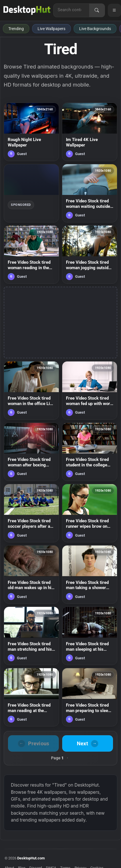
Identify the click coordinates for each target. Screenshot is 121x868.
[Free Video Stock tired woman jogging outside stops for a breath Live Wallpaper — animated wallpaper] (90, 255)
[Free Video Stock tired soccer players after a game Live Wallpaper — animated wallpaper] (31, 513)
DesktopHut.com (31, 858)
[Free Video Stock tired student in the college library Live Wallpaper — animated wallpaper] (90, 452)
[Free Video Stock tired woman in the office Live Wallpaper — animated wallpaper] (31, 390)
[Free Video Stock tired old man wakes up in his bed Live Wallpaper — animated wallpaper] (31, 574)
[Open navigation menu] (114, 10)
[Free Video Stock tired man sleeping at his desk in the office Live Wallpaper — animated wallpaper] (90, 636)
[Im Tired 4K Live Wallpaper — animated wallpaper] (90, 132)
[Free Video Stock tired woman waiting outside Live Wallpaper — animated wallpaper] (90, 193)
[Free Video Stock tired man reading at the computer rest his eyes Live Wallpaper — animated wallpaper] (31, 697)
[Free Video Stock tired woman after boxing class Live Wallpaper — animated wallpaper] (31, 452)
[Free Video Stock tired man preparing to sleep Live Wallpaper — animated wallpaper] (90, 697)
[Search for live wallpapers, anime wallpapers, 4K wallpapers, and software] (71, 10)
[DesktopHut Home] (27, 10)
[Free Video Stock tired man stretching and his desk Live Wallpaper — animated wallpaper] (31, 636)
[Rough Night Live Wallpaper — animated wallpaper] (31, 132)
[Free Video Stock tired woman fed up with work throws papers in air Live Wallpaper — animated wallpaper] (90, 390)
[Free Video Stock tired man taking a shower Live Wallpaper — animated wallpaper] (90, 574)
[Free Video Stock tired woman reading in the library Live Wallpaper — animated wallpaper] (31, 255)
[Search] (97, 10)
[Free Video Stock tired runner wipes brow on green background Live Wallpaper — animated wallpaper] (90, 513)
